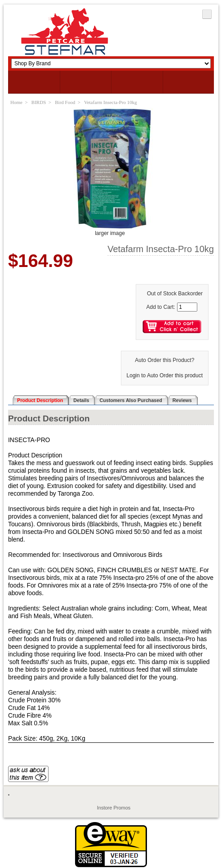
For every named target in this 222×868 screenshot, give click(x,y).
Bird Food (65, 102)
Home (16, 102)
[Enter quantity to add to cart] (187, 307)
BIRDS (39, 102)
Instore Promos (114, 808)
